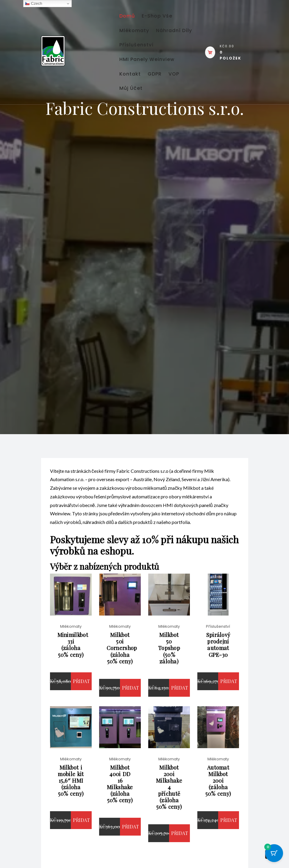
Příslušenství (139, 73)
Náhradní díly (140, 55)
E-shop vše (165, 18)
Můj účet (156, 129)
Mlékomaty (137, 36)
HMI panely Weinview (150, 92)
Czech (33, 4)
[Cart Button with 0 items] (274, 853)
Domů (130, 18)
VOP (127, 129)
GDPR (162, 110)
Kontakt (133, 110)
